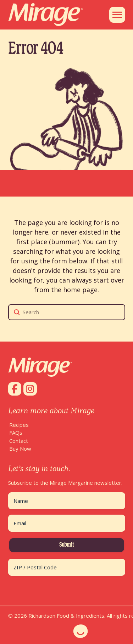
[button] (117, 15)
